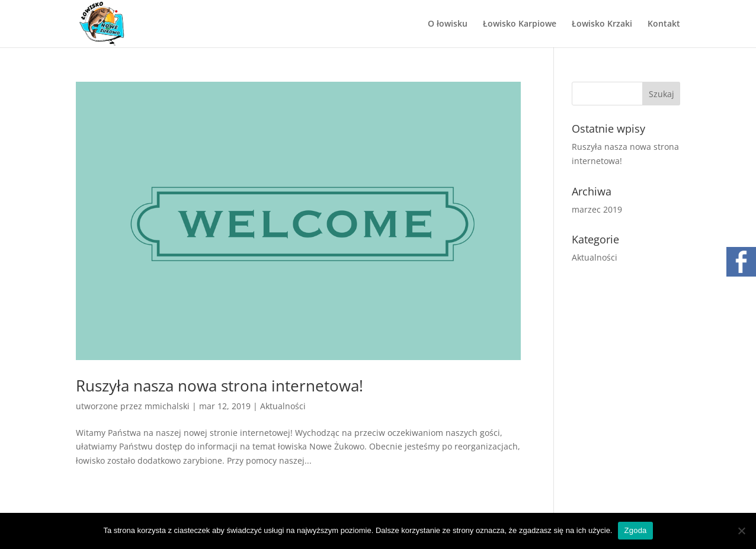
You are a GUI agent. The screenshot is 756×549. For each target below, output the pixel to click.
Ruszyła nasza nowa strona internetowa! (220, 386)
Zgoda (635, 530)
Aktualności (283, 406)
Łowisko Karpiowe (520, 24)
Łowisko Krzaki (602, 24)
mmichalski (167, 406)
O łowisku (448, 24)
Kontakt (664, 24)
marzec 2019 (597, 209)
